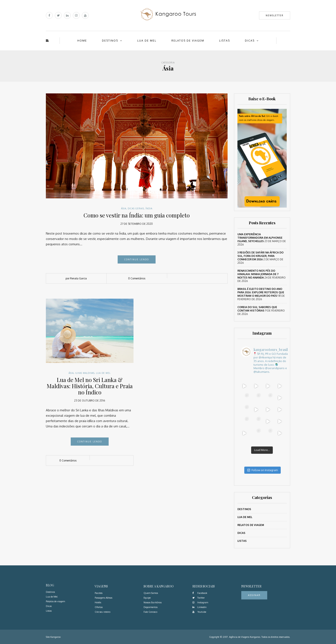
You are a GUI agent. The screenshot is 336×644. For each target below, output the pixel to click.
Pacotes (99, 593)
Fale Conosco (150, 612)
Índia (149, 208)
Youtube (199, 612)
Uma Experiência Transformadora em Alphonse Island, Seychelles (260, 238)
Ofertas (99, 607)
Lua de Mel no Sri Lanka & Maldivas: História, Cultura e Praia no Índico (90, 386)
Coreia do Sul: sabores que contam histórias (257, 309)
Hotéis (98, 602)
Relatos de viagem (188, 41)
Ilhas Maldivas (85, 373)
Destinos (110, 41)
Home (82, 41)
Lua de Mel (147, 41)
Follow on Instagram (262, 470)
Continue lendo (137, 259)
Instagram (200, 602)
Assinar (254, 595)
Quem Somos (151, 593)
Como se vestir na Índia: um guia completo (137, 215)
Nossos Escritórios (153, 602)
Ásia (124, 208)
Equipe (147, 598)
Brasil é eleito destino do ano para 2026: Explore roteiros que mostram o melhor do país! (261, 292)
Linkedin (199, 607)
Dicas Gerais (136, 208)
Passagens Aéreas (103, 598)
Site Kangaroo (53, 637)
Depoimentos (151, 607)
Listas (225, 41)
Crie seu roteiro (103, 612)
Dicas (250, 41)
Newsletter (275, 15)
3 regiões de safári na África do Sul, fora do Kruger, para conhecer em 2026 (260, 256)
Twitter (199, 598)
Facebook (200, 593)
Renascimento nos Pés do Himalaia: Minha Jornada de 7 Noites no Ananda (258, 274)
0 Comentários (137, 278)
